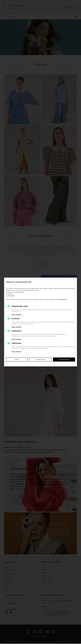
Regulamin (44, 576)
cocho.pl (26, 641)
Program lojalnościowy (48, 581)
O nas (7, 584)
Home (7, 568)
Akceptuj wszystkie (64, 360)
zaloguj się (67, 7)
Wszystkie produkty (11, 570)
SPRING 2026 (9, 573)
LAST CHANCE (8, 581)
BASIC (7, 576)
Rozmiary (44, 568)
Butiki (6, 587)
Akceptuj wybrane (40, 360)
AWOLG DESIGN (72, 641)
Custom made (9, 579)
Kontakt (7, 590)
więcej (40, 264)
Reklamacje (45, 573)
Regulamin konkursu (47, 584)
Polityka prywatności (47, 579)
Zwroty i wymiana (47, 570)
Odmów (17, 360)
